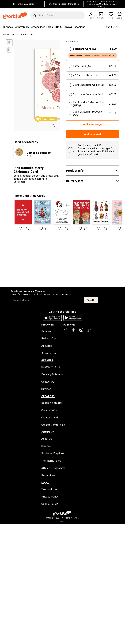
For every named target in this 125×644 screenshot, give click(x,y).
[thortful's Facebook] (66, 331)
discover (47, 325)
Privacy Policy (50, 497)
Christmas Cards (19, 35)
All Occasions (77, 27)
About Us (47, 439)
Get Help (47, 361)
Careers (46, 447)
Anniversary (22, 27)
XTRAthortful (49, 353)
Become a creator (52, 403)
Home (6, 35)
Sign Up (91, 300)
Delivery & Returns (52, 375)
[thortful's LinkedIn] (89, 331)
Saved (111, 18)
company (48, 433)
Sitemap (46, 389)
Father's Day (49, 339)
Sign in (91, 18)
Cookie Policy (50, 505)
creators (48, 397)
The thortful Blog (51, 461)
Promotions (48, 476)
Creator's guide (50, 418)
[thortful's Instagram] (81, 331)
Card (31, 35)
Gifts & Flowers (63, 27)
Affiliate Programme (53, 469)
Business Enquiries (53, 454)
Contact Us (48, 382)
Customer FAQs (51, 367)
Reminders (101, 18)
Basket (120, 18)
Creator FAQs (49, 411)
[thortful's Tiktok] (73, 331)
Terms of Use (49, 490)
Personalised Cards (41, 27)
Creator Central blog (53, 425)
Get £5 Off (112, 27)
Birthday (8, 27)
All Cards (47, 346)
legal (45, 483)
